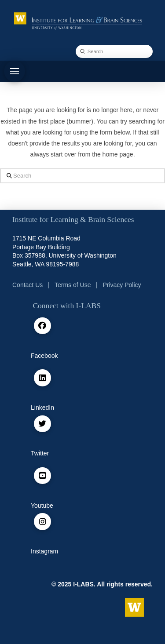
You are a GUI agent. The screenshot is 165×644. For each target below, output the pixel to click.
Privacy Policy (122, 285)
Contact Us (27, 285)
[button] (15, 71)
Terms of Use (73, 285)
